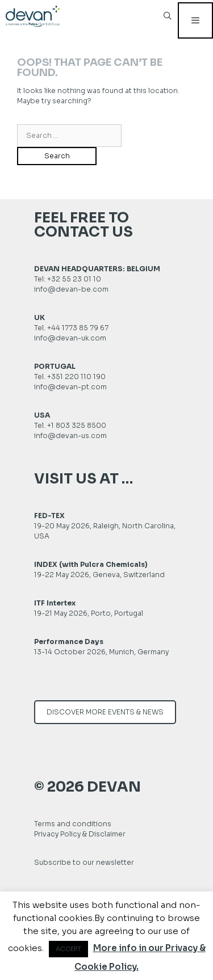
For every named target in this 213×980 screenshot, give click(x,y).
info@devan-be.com (71, 289)
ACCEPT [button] (68, 949)
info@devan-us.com (70, 436)
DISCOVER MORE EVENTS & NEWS (105, 712)
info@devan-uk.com (70, 338)
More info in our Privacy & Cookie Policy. (140, 957)
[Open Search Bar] (168, 20)
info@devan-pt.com (70, 387)
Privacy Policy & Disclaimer (80, 834)
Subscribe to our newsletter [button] (84, 862)
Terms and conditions (73, 824)
